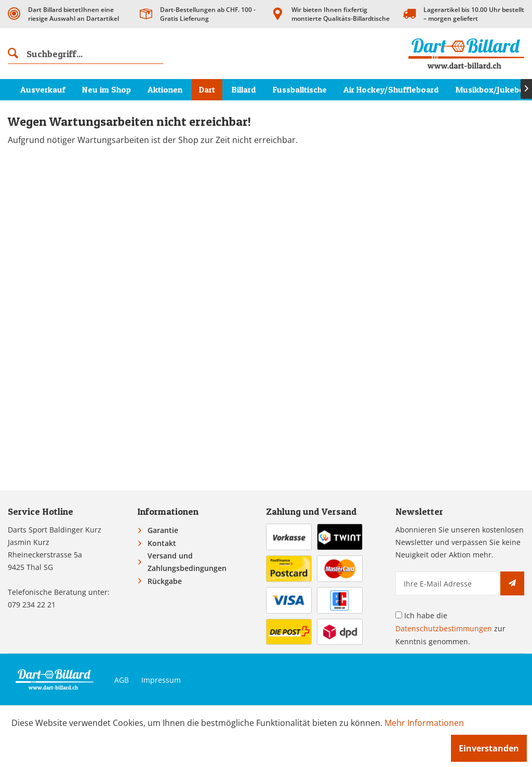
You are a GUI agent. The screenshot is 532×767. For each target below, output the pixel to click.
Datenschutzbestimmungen (444, 628)
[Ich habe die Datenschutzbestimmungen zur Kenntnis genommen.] (399, 615)
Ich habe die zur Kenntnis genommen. (450, 628)
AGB (122, 680)
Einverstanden (489, 748)
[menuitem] (86, 54)
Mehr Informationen (424, 723)
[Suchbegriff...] (86, 54)
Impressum (161, 680)
